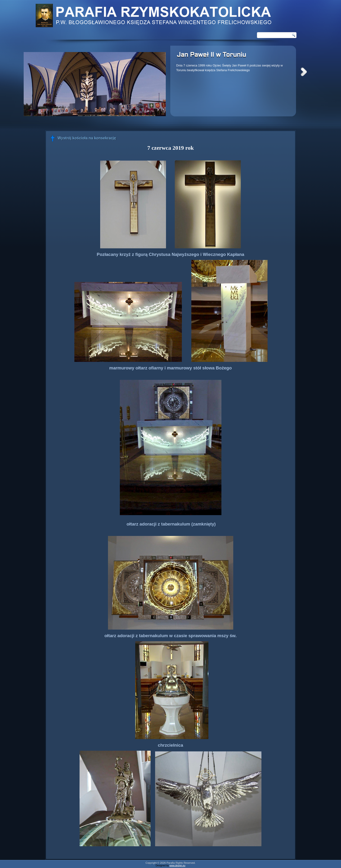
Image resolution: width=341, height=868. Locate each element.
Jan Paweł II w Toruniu (211, 55)
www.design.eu (177, 866)
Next (304, 72)
